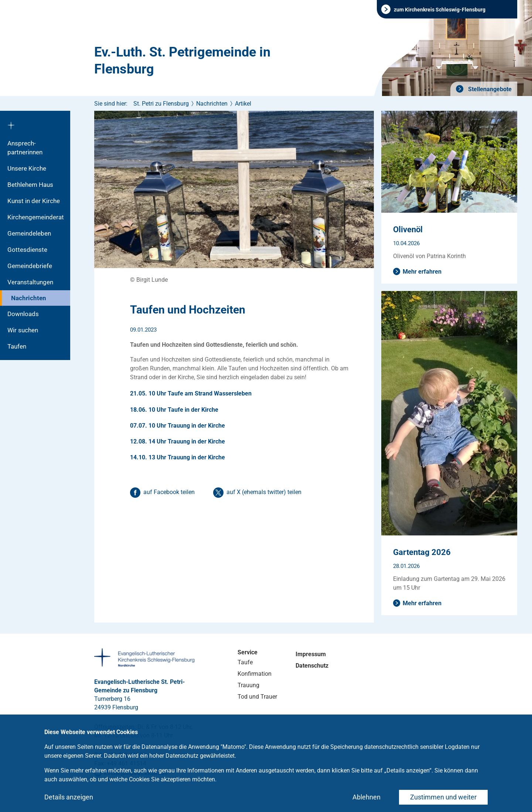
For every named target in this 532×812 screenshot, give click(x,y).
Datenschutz (312, 666)
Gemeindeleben (29, 233)
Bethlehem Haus (30, 185)
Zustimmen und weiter (443, 797)
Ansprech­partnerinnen (25, 148)
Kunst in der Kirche (34, 201)
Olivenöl (408, 229)
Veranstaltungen (30, 282)
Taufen (17, 346)
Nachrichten (29, 298)
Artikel (243, 104)
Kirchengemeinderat (36, 217)
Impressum (311, 654)
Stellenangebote (489, 89)
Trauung (248, 685)
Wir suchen (23, 330)
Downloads (23, 314)
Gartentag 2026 (422, 552)
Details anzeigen (69, 797)
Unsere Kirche (27, 168)
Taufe (245, 662)
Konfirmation (255, 674)
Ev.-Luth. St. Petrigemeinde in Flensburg (182, 61)
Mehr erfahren (422, 272)
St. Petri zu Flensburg (161, 104)
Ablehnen (366, 797)
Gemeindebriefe (30, 266)
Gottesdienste (27, 250)
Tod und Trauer (257, 697)
